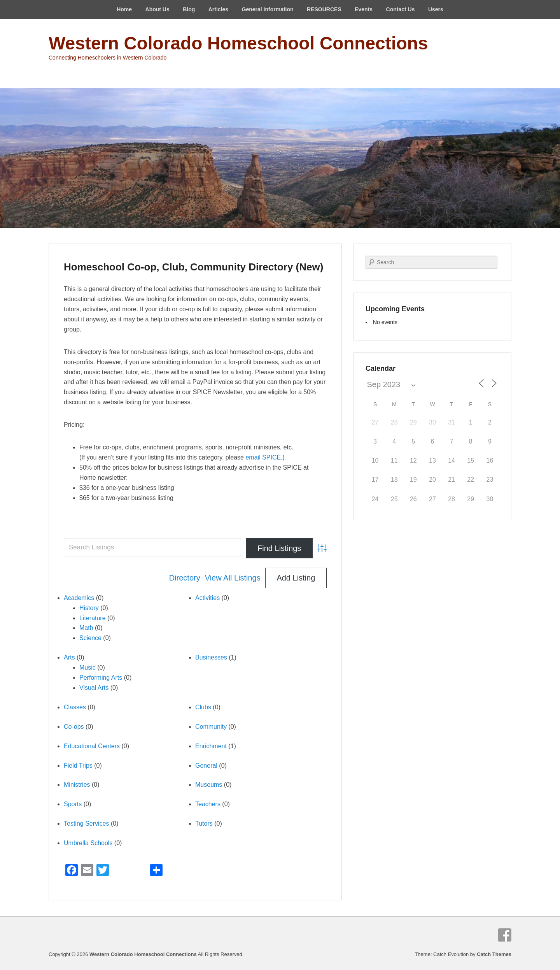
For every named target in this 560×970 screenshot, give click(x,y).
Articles (218, 9)
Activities (207, 598)
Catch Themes (494, 954)
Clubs (203, 707)
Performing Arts (101, 678)
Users (436, 9)
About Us (157, 9)
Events (364, 9)
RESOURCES (324, 9)
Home (124, 9)
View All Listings (233, 578)
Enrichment (211, 746)
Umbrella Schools (88, 843)
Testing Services (87, 824)
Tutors (204, 824)
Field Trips (78, 766)
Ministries (77, 785)
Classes (75, 707)
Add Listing (296, 578)
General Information (268, 9)
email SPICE (263, 457)
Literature (93, 618)
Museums (209, 785)
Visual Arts (94, 688)
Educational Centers (92, 746)
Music (87, 667)
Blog (189, 9)
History (89, 608)
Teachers (208, 804)
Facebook (505, 935)
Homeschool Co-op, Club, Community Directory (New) (193, 267)
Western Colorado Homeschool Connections (238, 43)
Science (90, 638)
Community (211, 727)
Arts (69, 657)
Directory (185, 578)
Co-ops (74, 727)
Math (86, 628)
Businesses (211, 657)
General (206, 766)
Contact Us (401, 9)
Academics (79, 598)
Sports (73, 804)
